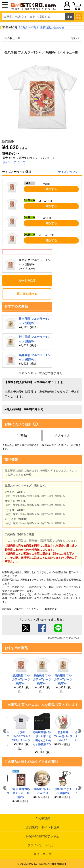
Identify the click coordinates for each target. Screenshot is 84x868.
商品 (22, 435)
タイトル (62, 435)
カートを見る (27, 280)
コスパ (75, 38)
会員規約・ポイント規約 (43, 827)
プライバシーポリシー (43, 845)
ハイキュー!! (12, 38)
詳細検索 (79, 17)
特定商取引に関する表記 (43, 836)
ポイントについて (14, 162)
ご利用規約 (43, 818)
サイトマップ (43, 854)
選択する (51, 189)
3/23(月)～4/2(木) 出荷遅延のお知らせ (42, 28)
